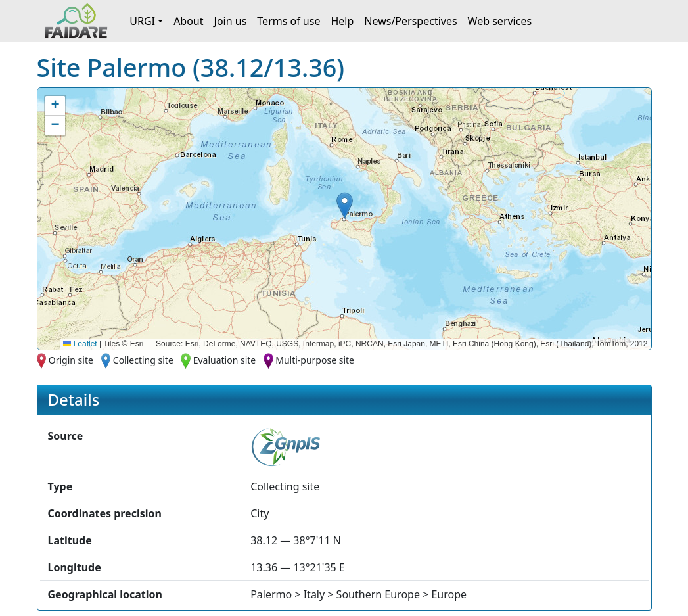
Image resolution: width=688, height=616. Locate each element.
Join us (231, 21)
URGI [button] (142, 21)
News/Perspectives (410, 21)
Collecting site (143, 360)
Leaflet (80, 344)
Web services (500, 21)
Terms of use (288, 21)
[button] (345, 205)
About (188, 21)
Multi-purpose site (315, 360)
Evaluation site (225, 360)
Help (342, 21)
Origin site (71, 360)
